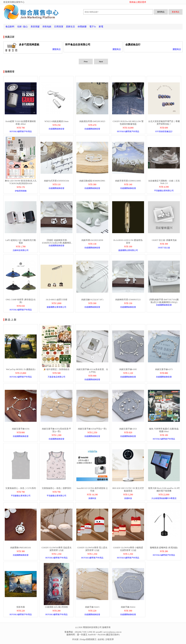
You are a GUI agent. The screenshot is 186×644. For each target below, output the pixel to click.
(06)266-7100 (81, 632)
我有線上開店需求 (138, 2)
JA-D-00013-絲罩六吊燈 (56, 300)
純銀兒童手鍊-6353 (128, 429)
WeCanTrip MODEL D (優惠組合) (21, 369)
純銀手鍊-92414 (128, 607)
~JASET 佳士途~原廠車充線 (164, 240)
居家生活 (70, 27)
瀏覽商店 (56, 49)
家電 (101, 27)
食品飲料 (10, 27)
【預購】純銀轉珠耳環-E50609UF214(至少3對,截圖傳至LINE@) (56, 243)
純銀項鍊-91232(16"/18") (92, 300)
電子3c (93, 27)
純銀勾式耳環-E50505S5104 (56, 181)
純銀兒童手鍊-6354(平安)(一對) (92, 429)
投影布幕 (21, 607)
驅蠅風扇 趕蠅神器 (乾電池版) (164, 548)
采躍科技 (92, 498)
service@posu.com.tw (112, 632)
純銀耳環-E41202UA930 (92, 240)
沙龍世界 (110, 639)
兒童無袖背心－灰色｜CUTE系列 (21, 488)
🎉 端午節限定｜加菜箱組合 (57, 369)
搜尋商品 (161, 12)
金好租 (101, 639)
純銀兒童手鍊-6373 (164, 369)
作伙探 (75, 639)
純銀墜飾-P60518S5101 (21, 548)
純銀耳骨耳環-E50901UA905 (128, 181)
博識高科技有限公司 (92, 627)
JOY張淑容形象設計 (164, 131)
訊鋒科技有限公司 (21, 250)
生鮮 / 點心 (23, 27)
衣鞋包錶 (47, 27)
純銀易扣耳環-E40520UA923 (92, 121)
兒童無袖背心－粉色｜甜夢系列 (56, 488)
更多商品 (176, 12)
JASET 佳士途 (164, 248)
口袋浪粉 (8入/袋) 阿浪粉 (56, 607)
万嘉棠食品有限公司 (56, 377)
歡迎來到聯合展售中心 (14, 2)
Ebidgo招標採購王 (88, 639)
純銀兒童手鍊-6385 (128, 369)
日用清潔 (59, 27)
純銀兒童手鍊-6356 (21, 429)
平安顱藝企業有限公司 (164, 191)
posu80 (99, 632)
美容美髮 (35, 27)
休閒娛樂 (82, 27)
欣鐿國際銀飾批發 (56, 129)
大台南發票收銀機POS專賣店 (164, 498)
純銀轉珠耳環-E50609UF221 (128, 300)
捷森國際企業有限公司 (128, 250)
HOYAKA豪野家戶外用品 (21, 131)
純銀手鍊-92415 (92, 607)
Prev (86, 62)
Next (101, 62)
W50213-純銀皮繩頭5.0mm (56, 121)
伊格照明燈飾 (21, 191)
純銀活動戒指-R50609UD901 (92, 181)
